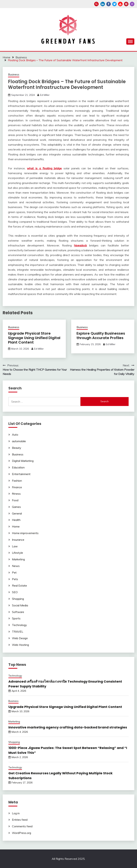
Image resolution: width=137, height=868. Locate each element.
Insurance (18, 540)
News (16, 566)
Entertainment (21, 474)
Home (16, 526)
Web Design (20, 638)
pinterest (126, 4)
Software (18, 612)
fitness (16, 494)
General (17, 513)
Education (18, 467)
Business (14, 75)
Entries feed (20, 820)
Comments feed (22, 826)
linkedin (103, 4)
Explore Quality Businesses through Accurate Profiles (101, 336)
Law (15, 546)
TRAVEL (18, 632)
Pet (14, 572)
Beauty (17, 448)
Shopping (18, 599)
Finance (17, 487)
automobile (19, 441)
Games (16, 507)
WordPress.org (21, 833)
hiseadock (80, 245)
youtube (120, 4)
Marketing (18, 559)
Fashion (17, 481)
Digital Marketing (23, 461)
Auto (15, 435)
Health (16, 520)
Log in (16, 813)
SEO (15, 592)
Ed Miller (45, 95)
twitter (114, 4)
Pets (15, 579)
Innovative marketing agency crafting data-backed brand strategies (68, 727)
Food (15, 500)
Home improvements (25, 533)
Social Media (20, 605)
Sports (16, 618)
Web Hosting (20, 645)
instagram (132, 4)
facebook (109, 4)
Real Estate (19, 586)
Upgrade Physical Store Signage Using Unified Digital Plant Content (34, 338)
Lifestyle (17, 553)
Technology (19, 625)
